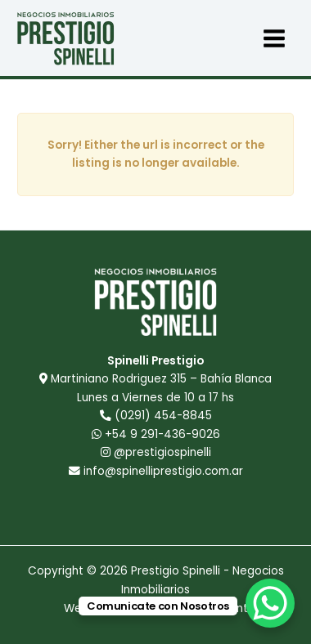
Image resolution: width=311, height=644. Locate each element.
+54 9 (156, 434)
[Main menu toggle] (275, 38)
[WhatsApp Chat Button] (270, 603)
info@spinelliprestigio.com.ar (163, 471)
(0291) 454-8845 (163, 416)
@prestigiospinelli (156, 452)
